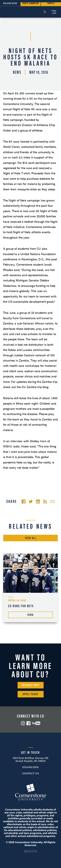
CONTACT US (30, 773)
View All (31, 538)
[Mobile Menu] (54, 12)
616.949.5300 (30, 767)
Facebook (28, 723)
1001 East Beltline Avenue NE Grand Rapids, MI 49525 (31, 759)
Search (45, 12)
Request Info (30, 685)
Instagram (23, 723)
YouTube (36, 723)
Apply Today (30, 694)
